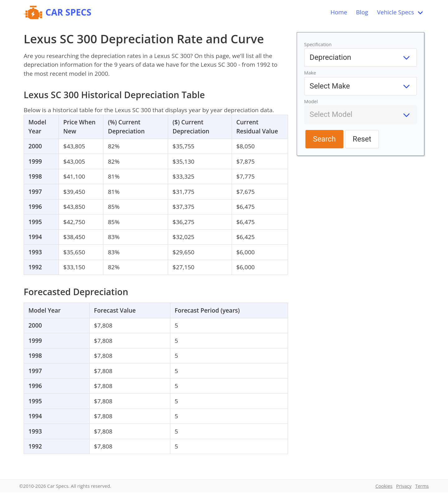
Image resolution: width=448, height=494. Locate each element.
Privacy (404, 486)
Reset (362, 139)
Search (324, 139)
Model (311, 101)
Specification (318, 44)
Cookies (384, 486)
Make (310, 73)
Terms (422, 486)
